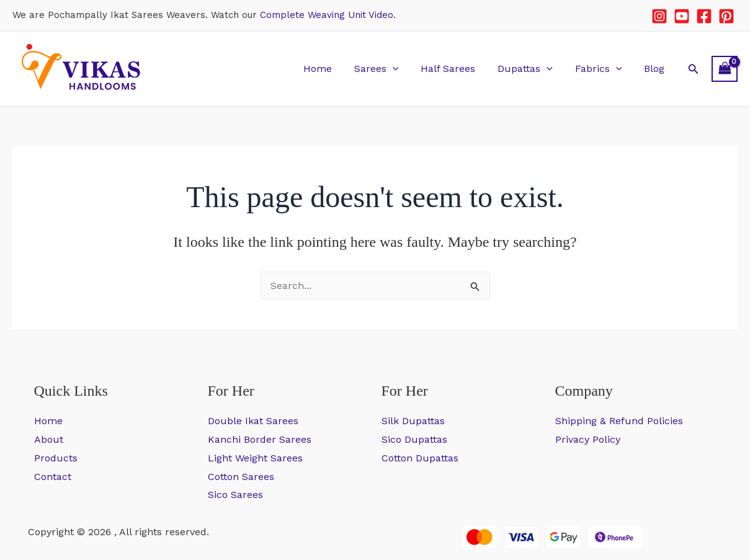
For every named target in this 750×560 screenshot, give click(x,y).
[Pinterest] (726, 16)
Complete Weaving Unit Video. (328, 15)
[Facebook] (704, 16)
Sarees (387, 69)
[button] (403, 69)
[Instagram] (659, 16)
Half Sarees (457, 69)
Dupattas (531, 69)
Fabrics (602, 69)
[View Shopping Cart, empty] (725, 69)
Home (331, 69)
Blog (655, 69)
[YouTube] (682, 16)
